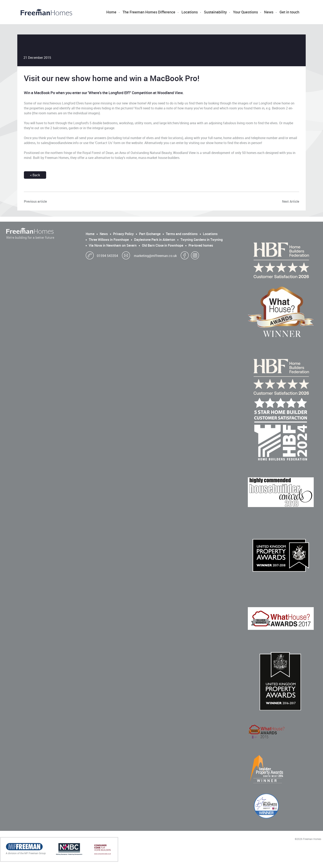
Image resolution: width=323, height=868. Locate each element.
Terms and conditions (182, 234)
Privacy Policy (123, 234)
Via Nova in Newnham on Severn (113, 245)
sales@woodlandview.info (60, 143)
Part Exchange (150, 234)
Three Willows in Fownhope (109, 240)
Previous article (35, 201)
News (269, 12)
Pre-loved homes (201, 245)
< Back (35, 175)
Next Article (291, 201)
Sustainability (215, 12)
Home (111, 12)
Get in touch (289, 12)
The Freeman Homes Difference (149, 12)
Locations (190, 12)
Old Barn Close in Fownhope (163, 245)
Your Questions (245, 12)
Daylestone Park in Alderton (155, 240)
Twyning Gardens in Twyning (202, 240)
